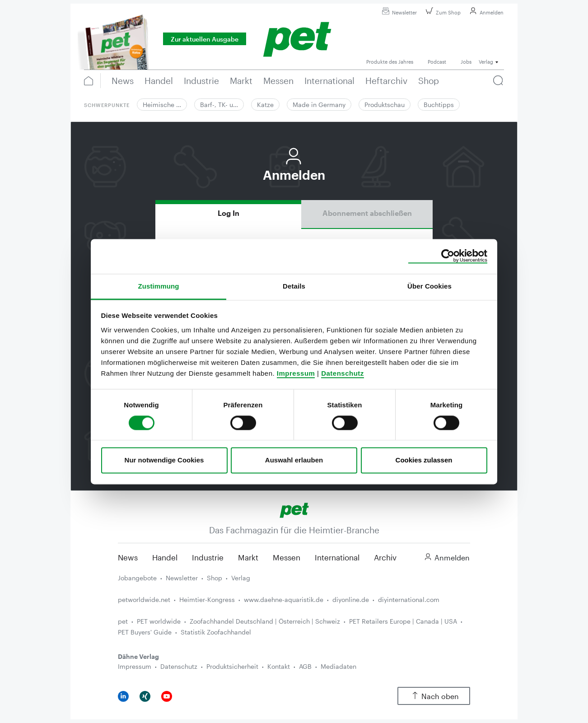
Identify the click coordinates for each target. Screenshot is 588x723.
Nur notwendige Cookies (164, 460)
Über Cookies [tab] (429, 286)
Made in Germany (319, 105)
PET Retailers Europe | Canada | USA (403, 621)
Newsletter (398, 12)
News (128, 557)
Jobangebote (137, 578)
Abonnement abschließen (367, 213)
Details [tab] (294, 286)
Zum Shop (442, 12)
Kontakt (279, 666)
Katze (265, 105)
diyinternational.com (409, 599)
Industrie (208, 557)
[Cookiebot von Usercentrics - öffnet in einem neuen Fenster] (448, 256)
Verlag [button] (486, 62)
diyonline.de (351, 599)
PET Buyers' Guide (145, 632)
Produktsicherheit (232, 666)
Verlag (241, 578)
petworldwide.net (144, 599)
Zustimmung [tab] (159, 286)
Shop (215, 578)
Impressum (296, 373)
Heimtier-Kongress (207, 599)
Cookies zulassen (424, 460)
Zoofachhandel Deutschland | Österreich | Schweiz (265, 621)
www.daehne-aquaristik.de (284, 599)
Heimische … (162, 105)
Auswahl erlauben (294, 460)
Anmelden (485, 12)
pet (123, 621)
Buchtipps (439, 105)
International (337, 557)
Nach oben (434, 696)
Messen (287, 557)
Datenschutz (343, 373)
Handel (165, 557)
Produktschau (385, 105)
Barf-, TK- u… (219, 105)
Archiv (385, 557)
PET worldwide (159, 621)
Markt (248, 557)
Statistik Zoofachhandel (216, 632)
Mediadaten (338, 666)
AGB (305, 666)
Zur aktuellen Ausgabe (205, 39)
